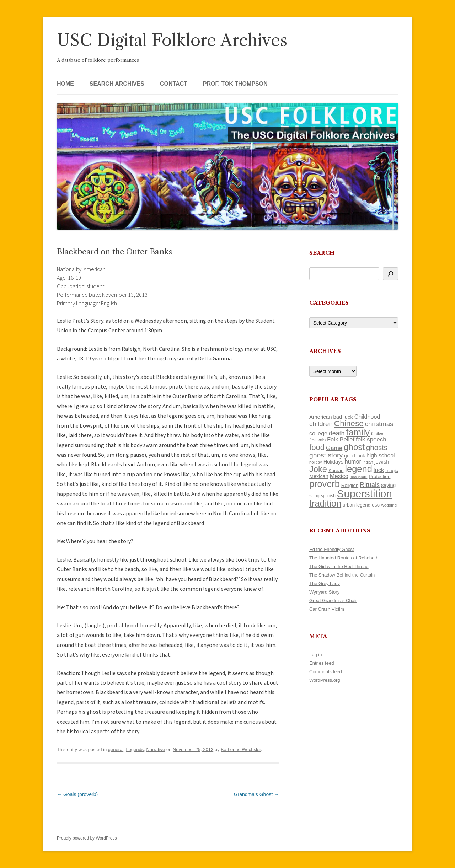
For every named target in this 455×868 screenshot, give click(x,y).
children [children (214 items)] (321, 424)
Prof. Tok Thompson (235, 84)
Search (322, 253)
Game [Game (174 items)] (334, 448)
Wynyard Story (324, 592)
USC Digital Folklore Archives (172, 40)
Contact (174, 84)
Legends (135, 749)
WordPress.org (325, 680)
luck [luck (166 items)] (379, 470)
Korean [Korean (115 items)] (336, 470)
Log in (315, 655)
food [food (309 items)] (317, 447)
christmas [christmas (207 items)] (379, 424)
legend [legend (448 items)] (358, 469)
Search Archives (117, 84)
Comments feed (326, 672)
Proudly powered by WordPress (87, 838)
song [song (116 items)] (314, 496)
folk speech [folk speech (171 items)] (371, 440)
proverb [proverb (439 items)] (325, 484)
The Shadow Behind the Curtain (342, 575)
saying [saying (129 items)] (388, 485)
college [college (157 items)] (318, 433)
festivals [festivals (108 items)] (317, 440)
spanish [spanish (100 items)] (328, 496)
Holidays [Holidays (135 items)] (333, 462)
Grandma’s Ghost (256, 794)
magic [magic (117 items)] (392, 470)
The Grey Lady (325, 583)
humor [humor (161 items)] (353, 461)
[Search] (390, 274)
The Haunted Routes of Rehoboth (344, 558)
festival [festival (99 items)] (378, 434)
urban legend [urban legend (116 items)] (357, 505)
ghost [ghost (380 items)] (354, 447)
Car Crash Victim (327, 609)
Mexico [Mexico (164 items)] (339, 476)
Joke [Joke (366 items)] (318, 469)
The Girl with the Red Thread (339, 566)
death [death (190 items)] (337, 433)
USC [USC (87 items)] (376, 505)
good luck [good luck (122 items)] (355, 456)
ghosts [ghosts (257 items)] (377, 447)
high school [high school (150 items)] (381, 456)
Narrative (156, 749)
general (116, 749)
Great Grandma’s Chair (333, 601)
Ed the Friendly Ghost (332, 549)
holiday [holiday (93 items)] (316, 462)
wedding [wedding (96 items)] (389, 505)
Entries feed (322, 663)
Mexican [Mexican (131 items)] (319, 476)
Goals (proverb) (77, 794)
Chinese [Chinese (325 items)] (349, 424)
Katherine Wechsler (241, 749)
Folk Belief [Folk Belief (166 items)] (341, 440)
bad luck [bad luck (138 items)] (343, 417)
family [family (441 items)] (358, 432)
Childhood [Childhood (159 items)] (367, 417)
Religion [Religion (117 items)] (350, 485)
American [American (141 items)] (321, 417)
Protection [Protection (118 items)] (379, 476)
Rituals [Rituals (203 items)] (370, 485)
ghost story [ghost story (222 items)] (326, 455)
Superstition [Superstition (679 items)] (365, 494)
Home (65, 84)
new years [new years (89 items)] (359, 477)
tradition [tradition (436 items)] (325, 503)
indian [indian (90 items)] (368, 462)
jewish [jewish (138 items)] (382, 462)
